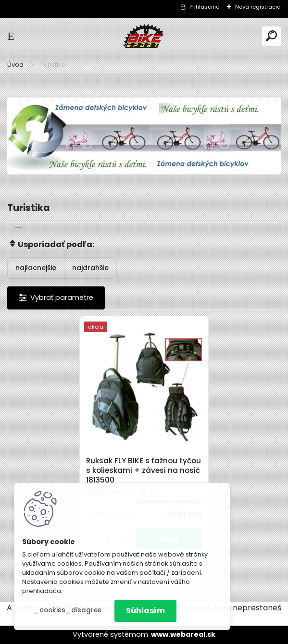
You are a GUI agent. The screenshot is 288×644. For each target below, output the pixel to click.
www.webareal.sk (183, 634)
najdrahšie (90, 268)
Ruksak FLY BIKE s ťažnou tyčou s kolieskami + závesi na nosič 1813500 (144, 471)
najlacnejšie (36, 268)
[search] (271, 36)
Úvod (15, 65)
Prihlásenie (204, 7)
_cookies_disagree (68, 610)
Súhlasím (145, 611)
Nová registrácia (258, 7)
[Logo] (144, 36)
